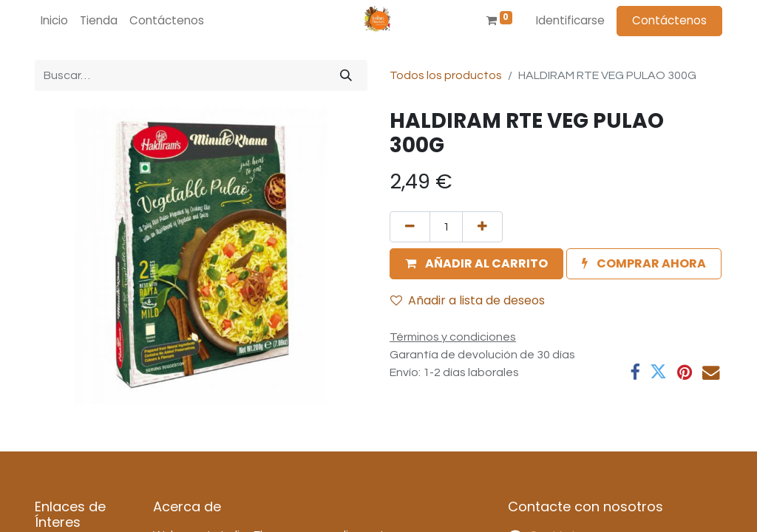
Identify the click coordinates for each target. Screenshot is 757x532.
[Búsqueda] (346, 75)
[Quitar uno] (410, 227)
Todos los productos (446, 75)
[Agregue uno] (482, 227)
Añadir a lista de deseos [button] (468, 300)
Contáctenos (669, 20)
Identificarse (570, 20)
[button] (476, 264)
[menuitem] (54, 21)
